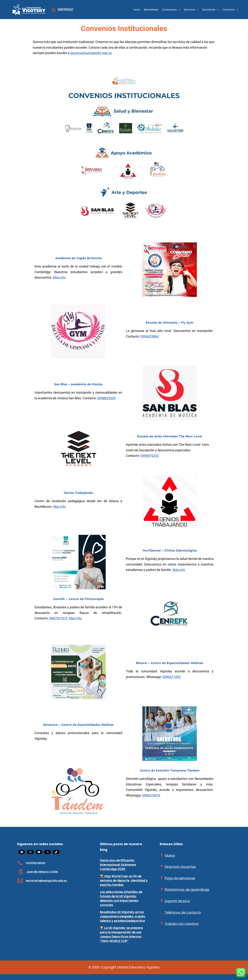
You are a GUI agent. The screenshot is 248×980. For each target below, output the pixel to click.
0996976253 (150, 456)
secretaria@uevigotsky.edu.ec (46, 881)
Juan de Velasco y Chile (42, 872)
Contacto (231, 10)
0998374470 (151, 795)
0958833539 (106, 398)
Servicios (191, 10)
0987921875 (58, 618)
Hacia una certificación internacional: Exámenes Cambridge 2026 (118, 865)
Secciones (211, 10)
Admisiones (151, 10)
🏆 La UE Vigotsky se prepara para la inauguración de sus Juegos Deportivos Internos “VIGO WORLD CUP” (121, 934)
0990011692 (172, 677)
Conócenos (171, 10)
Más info (59, 277)
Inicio (137, 10)
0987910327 (66, 9)
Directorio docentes (180, 867)
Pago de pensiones (180, 878)
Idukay (170, 856)
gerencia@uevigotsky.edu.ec (91, 53)
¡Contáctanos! (36, 863)
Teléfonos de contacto (183, 912)
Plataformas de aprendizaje (187, 890)
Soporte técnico (177, 901)
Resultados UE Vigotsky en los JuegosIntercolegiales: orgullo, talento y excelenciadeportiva (123, 916)
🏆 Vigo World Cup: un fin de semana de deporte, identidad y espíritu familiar (124, 880)
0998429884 (150, 336)
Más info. (76, 618)
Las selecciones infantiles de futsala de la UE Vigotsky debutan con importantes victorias (121, 898)
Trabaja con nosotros (182, 924)
